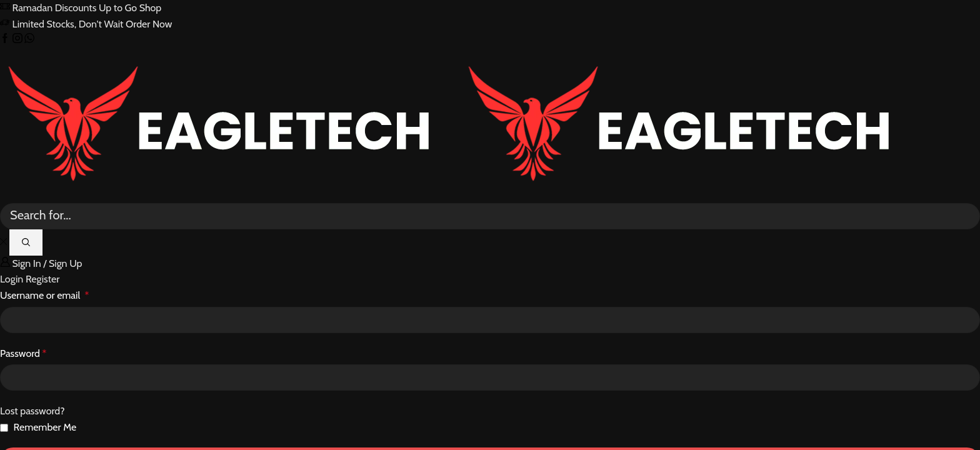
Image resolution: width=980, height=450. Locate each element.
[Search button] (26, 242)
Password (23, 353)
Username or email (44, 295)
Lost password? (32, 411)
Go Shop (143, 8)
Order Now (149, 24)
